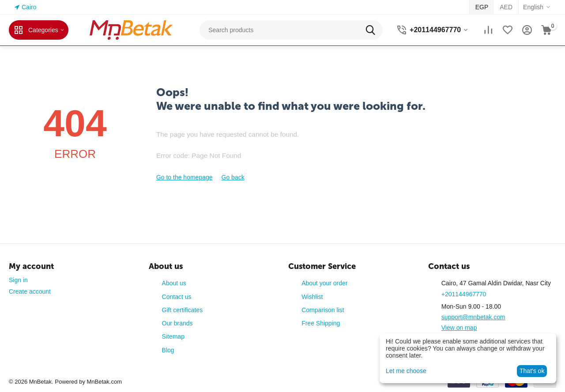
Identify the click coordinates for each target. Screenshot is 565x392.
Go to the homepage (185, 177)
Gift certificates (183, 310)
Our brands (177, 323)
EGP (482, 7)
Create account (30, 291)
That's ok (532, 371)
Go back (233, 177)
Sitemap (173, 336)
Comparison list (323, 310)
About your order (324, 283)
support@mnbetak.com (473, 317)
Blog (168, 350)
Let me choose (406, 371)
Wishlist (312, 297)
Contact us (177, 297)
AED (506, 7)
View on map (459, 328)
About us (174, 283)
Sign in (18, 280)
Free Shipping (321, 323)
